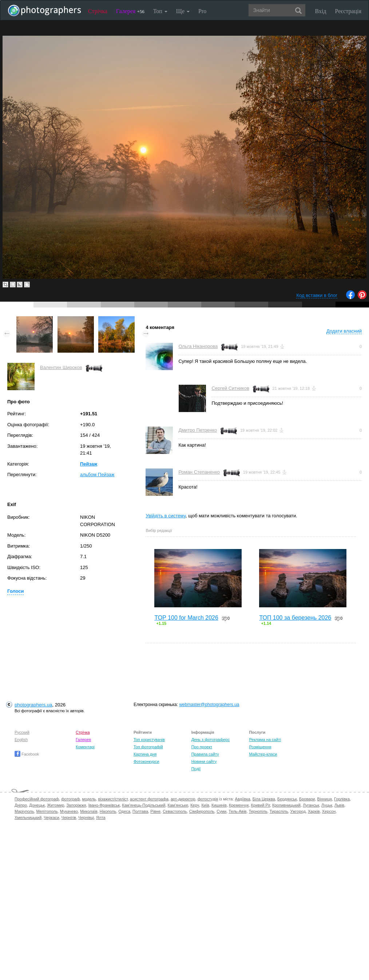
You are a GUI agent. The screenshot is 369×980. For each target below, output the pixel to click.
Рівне (155, 811)
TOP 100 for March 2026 (186, 618)
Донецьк (37, 805)
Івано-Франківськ (104, 805)
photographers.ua (33, 705)
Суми (221, 811)
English (21, 740)
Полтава (140, 811)
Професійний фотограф (37, 799)
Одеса (124, 811)
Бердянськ (287, 799)
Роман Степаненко (199, 472)
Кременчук (239, 805)
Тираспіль (279, 811)
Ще (183, 11)
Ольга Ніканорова (198, 346)
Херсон (329, 811)
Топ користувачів (149, 740)
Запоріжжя (76, 805)
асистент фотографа (149, 799)
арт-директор (183, 799)
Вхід (321, 11)
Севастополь (175, 811)
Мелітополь (47, 811)
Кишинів (219, 805)
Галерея (130, 11)
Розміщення (260, 747)
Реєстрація (348, 11)
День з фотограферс (211, 740)
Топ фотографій (148, 747)
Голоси (15, 591)
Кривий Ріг (261, 805)
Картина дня (145, 754)
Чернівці (86, 818)
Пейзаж (89, 464)
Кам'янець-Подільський (144, 805)
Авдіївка (243, 799)
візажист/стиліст (113, 799)
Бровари (307, 799)
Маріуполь (24, 811)
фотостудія (208, 799)
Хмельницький (28, 818)
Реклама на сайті (265, 740)
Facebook (27, 754)
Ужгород (298, 811)
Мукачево (69, 811)
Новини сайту (204, 761)
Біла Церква (264, 799)
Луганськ (311, 805)
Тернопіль (258, 811)
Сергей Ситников (230, 388)
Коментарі (85, 747)
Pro (202, 11)
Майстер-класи (263, 754)
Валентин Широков (61, 367)
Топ (160, 11)
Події (196, 769)
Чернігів (69, 818)
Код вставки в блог (317, 295)
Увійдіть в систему (166, 516)
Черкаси (51, 818)
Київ (205, 805)
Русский (22, 732)
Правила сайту (205, 754)
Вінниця (325, 799)
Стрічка (98, 11)
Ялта (101, 818)
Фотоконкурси (146, 761)
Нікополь (108, 811)
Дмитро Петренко (198, 430)
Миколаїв (89, 811)
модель (89, 799)
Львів (339, 805)
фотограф (70, 799)
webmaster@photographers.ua (209, 705)
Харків (314, 811)
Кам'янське (178, 805)
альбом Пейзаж (97, 475)
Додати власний (344, 331)
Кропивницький (286, 805)
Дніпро (21, 805)
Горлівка (342, 799)
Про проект (202, 747)
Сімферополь (202, 811)
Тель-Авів (237, 811)
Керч (195, 805)
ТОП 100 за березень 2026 (295, 618)
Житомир (55, 805)
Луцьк (327, 805)
